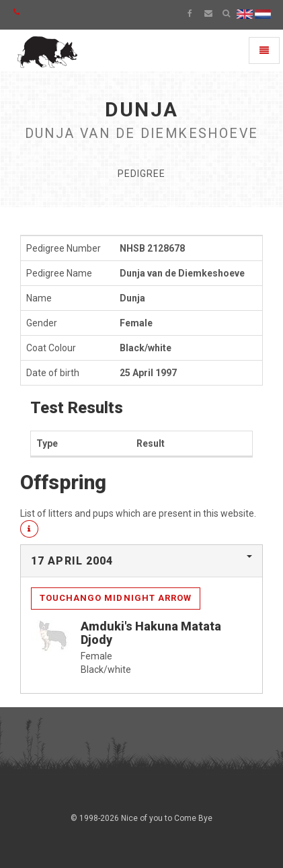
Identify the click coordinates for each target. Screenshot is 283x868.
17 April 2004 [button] (72, 561)
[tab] (141, 561)
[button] (29, 529)
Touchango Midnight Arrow (116, 598)
